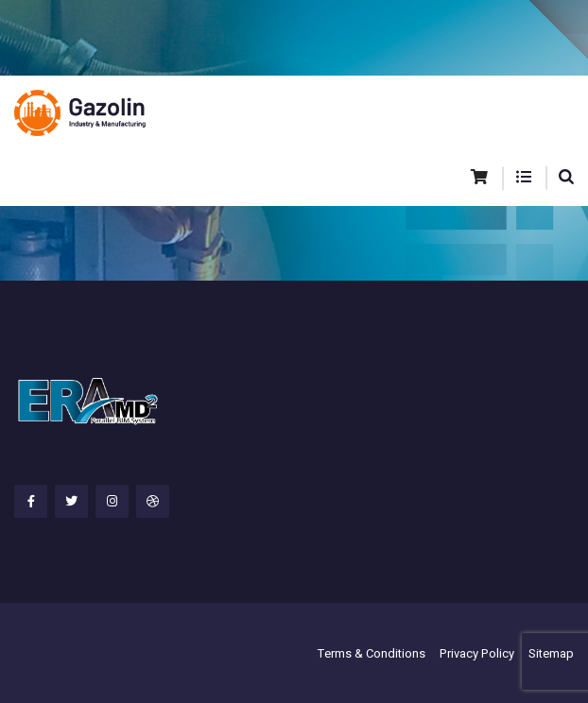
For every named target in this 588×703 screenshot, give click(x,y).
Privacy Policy (477, 653)
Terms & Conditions (372, 653)
